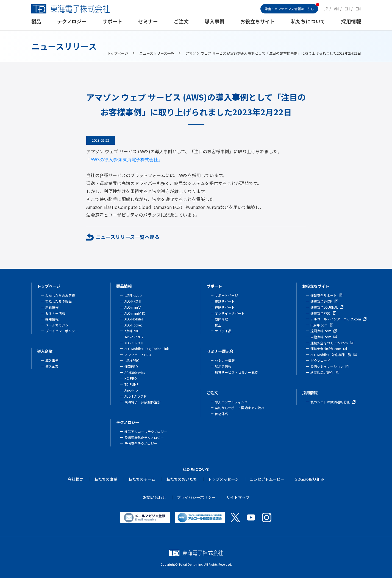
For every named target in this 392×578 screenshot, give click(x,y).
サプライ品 (223, 331)
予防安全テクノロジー (141, 443)
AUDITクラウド (136, 396)
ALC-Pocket (133, 325)
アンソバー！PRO (138, 355)
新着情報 (52, 307)
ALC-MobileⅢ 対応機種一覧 (331, 355)
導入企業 (45, 351)
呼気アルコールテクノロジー (146, 432)
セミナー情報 (55, 313)
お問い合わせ (154, 497)
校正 (218, 325)
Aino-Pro (131, 390)
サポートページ (226, 295)
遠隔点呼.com (321, 331)
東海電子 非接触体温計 (143, 402)
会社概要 (76, 479)
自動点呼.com (321, 337)
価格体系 (221, 414)
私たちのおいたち (182, 479)
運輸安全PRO (320, 313)
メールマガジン (57, 325)
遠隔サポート (225, 307)
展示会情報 (223, 366)
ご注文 (181, 21)
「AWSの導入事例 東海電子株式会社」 (124, 160)
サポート (112, 21)
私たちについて (308, 21)
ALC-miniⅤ (133, 307)
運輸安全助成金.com (326, 349)
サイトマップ (238, 497)
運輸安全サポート (324, 295)
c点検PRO (132, 360)
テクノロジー (72, 21)
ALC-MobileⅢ (135, 319)
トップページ (118, 53)
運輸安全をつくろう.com (329, 343)
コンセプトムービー (267, 479)
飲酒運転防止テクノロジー (144, 438)
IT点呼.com (319, 325)
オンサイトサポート (230, 313)
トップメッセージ (223, 479)
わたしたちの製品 (59, 301)
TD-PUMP (132, 384)
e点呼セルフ (134, 295)
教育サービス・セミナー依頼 (236, 372)
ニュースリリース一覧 (157, 53)
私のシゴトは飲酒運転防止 (330, 402)
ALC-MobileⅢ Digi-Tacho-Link (147, 349)
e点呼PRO (132, 331)
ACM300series (135, 372)
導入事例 (215, 21)
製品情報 (124, 286)
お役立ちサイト (258, 21)
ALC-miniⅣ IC (135, 313)
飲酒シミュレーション (327, 366)
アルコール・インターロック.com (336, 319)
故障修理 (221, 319)
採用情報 (351, 21)
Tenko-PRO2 (134, 337)
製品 (36, 21)
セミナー (148, 21)
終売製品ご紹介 (322, 372)
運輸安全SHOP (321, 301)
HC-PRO (131, 378)
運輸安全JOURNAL (324, 307)
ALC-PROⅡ (133, 301)
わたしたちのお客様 (60, 295)
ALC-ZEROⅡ (134, 343)
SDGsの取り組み (310, 479)
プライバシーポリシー (62, 331)
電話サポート (225, 301)
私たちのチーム (142, 479)
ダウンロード (320, 360)
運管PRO (131, 366)
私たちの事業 (106, 479)
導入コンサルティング (231, 402)
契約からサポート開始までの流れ (240, 408)
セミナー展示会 (220, 351)
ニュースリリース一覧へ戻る (128, 237)
